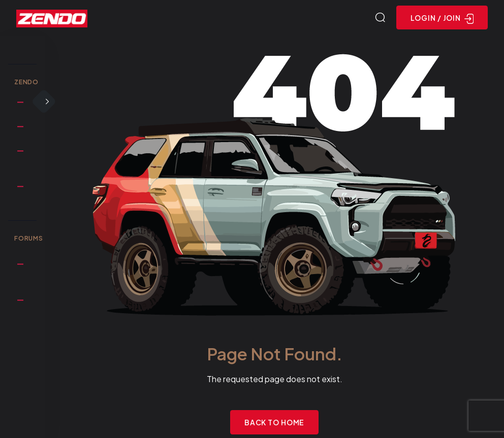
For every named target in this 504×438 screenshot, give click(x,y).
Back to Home (275, 422)
